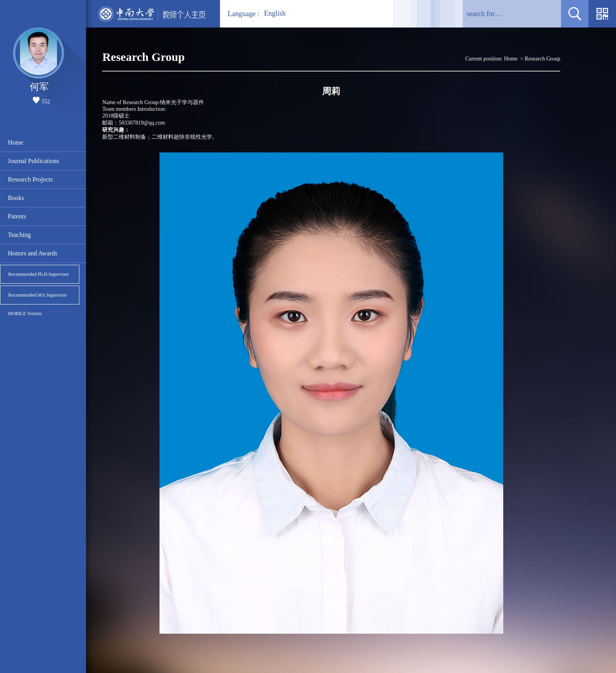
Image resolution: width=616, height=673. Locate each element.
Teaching (19, 235)
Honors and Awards (33, 253)
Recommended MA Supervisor (38, 295)
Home (16, 142)
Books (16, 198)
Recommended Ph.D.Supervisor (38, 274)
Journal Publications (33, 161)
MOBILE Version (25, 314)
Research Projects (30, 179)
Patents (17, 216)
